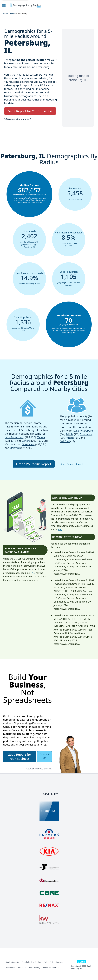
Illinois (13, 14)
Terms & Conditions (51, 968)
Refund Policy (34, 968)
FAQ (33, 573)
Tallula (41, 437)
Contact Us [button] (44, 756)
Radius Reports (13, 962)
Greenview (28, 444)
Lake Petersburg (15, 437)
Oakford (15, 448)
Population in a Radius (31, 962)
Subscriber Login (57, 962)
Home (6, 14)
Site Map (22, 968)
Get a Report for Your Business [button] (30, 111)
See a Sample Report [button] (72, 464)
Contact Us (11, 968)
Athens (26, 441)
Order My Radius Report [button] (34, 464)
